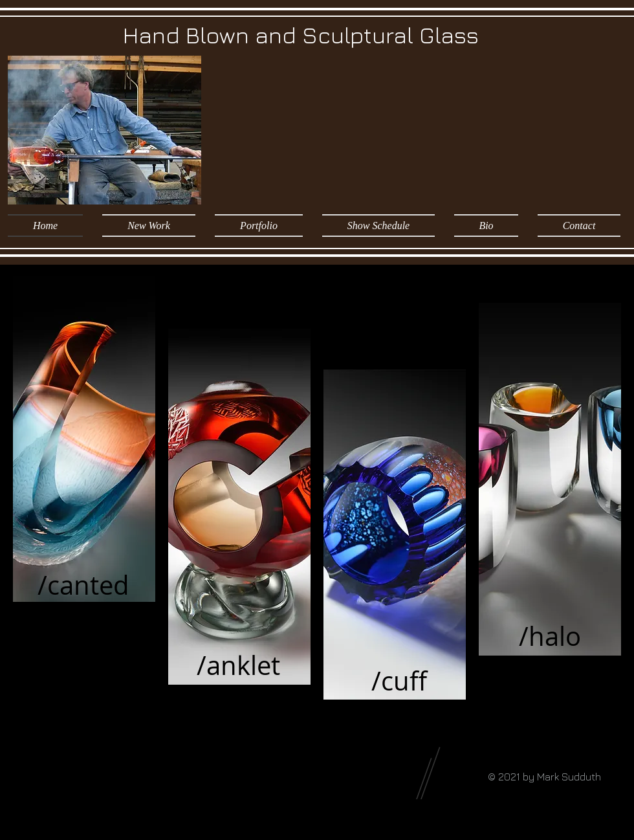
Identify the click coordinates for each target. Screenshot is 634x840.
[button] (259, 226)
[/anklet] (238, 665)
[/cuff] (399, 681)
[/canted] (83, 585)
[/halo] (550, 636)
